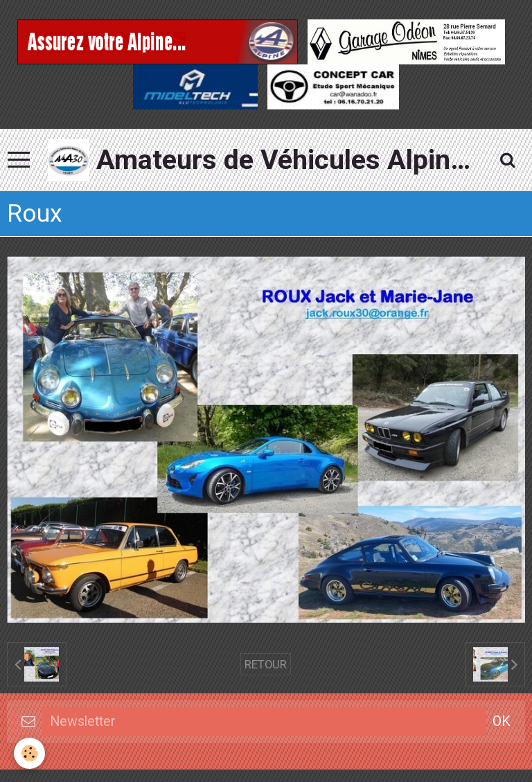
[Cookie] (29, 753)
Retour (266, 664)
